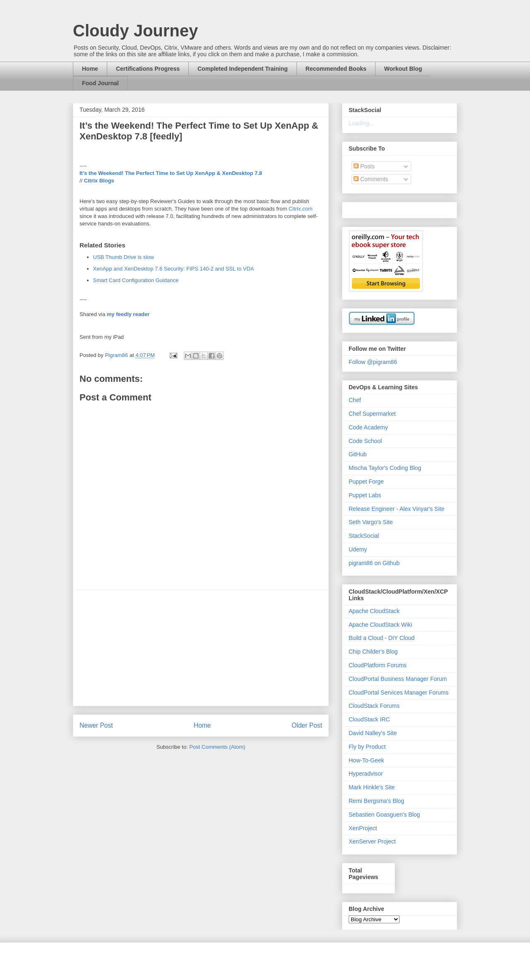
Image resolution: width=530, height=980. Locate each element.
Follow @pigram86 (373, 362)
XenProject (363, 828)
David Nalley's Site (373, 733)
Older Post (307, 725)
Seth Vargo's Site (371, 522)
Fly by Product (367, 747)
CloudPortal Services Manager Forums (399, 692)
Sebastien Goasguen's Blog (384, 815)
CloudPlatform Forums (378, 665)
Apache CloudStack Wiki (380, 625)
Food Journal (100, 83)
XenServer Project (372, 841)
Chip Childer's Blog (373, 652)
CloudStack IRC (369, 719)
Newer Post (96, 725)
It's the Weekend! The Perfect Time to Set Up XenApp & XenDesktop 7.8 (171, 173)
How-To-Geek (366, 760)
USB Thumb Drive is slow (124, 257)
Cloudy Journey (135, 31)
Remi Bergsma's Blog (376, 801)
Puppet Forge (366, 482)
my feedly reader (128, 314)
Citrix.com (301, 209)
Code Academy (368, 427)
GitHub (358, 454)
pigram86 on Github (374, 563)
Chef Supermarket (372, 414)
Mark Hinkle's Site (372, 787)
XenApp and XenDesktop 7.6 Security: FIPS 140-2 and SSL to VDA (174, 269)
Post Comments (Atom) (217, 747)
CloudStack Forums (374, 706)
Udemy (358, 549)
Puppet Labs (365, 495)
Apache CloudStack (374, 611)
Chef (355, 400)
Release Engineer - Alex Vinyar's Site (396, 509)
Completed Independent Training (243, 69)
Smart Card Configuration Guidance (136, 280)
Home (90, 69)
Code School (365, 441)
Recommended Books (336, 69)
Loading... (361, 123)
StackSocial (364, 536)
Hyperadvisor (366, 774)
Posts (364, 166)
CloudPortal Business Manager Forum (398, 679)
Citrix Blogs (99, 181)
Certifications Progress (148, 69)
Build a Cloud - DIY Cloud (382, 638)
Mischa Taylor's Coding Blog (385, 468)
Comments (371, 179)
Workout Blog (403, 69)
